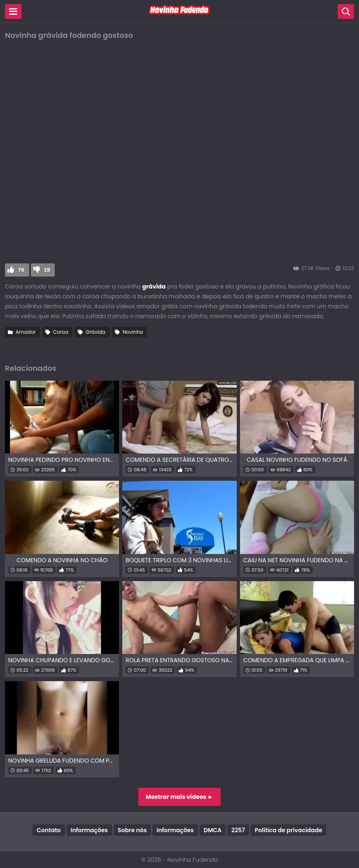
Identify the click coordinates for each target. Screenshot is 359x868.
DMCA (213, 830)
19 (47, 270)
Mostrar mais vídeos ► (179, 797)
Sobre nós (132, 830)
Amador (26, 332)
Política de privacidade (289, 830)
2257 (238, 830)
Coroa (61, 332)
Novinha (133, 332)
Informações (89, 830)
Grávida (96, 332)
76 (21, 270)
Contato (49, 830)
